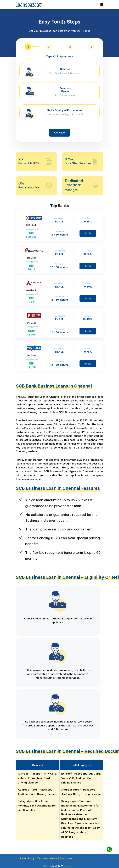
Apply (88, 233)
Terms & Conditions (47, 858)
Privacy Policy (27, 858)
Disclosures (66, 858)
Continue (59, 133)
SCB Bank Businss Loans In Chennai (54, 386)
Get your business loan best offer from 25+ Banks (59, 31)
